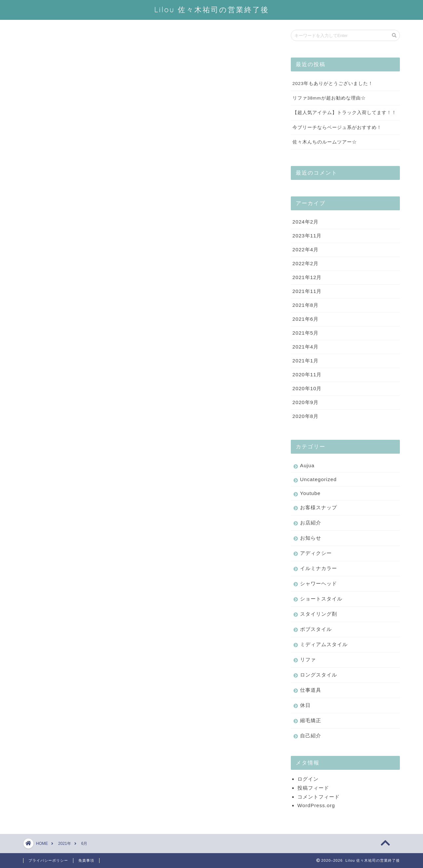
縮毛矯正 (311, 721)
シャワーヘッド (319, 584)
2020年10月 (307, 389)
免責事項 (86, 860)
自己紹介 (311, 736)
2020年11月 (307, 375)
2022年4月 (306, 250)
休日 (305, 705)
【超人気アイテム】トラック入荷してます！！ (345, 113)
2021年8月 (306, 305)
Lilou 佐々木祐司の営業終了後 (212, 9)
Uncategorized (318, 480)
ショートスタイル (321, 599)
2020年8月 (306, 416)
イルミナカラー (319, 569)
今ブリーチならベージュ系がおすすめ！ (337, 128)
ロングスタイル (319, 675)
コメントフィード (319, 797)
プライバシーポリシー (48, 860)
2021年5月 (306, 333)
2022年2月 (306, 264)
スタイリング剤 (319, 614)
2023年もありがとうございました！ (333, 84)
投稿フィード (313, 788)
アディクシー (316, 553)
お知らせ (311, 538)
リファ (308, 660)
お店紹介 (311, 523)
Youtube (310, 494)
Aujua (307, 466)
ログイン (308, 779)
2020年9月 (306, 403)
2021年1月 (306, 361)
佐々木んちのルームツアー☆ (325, 142)
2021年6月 (306, 319)
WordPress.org (316, 806)
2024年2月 (306, 222)
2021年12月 (307, 278)
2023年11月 (307, 236)
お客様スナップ (319, 508)
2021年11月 (307, 291)
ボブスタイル (316, 629)
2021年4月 (306, 347)
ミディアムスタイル (324, 645)
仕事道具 (311, 690)
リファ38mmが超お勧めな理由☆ (329, 98)
